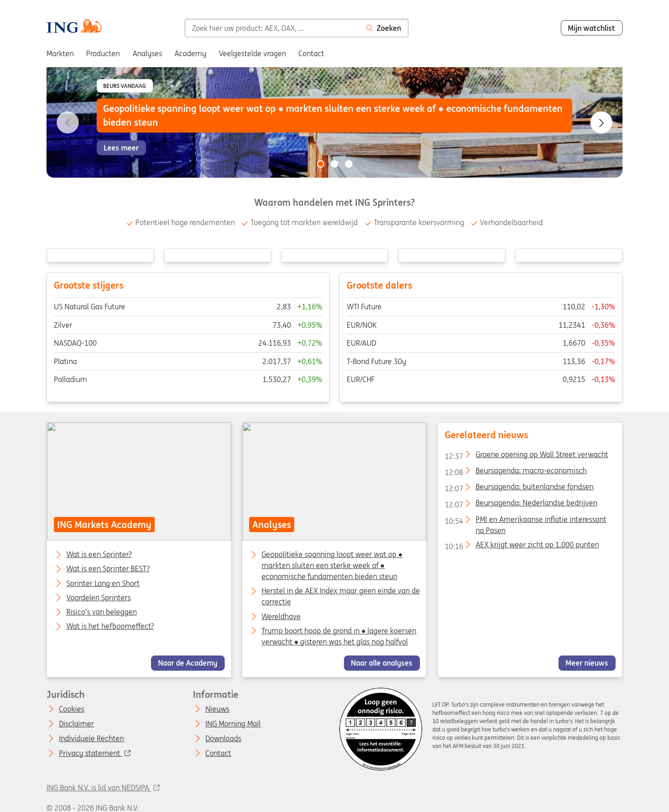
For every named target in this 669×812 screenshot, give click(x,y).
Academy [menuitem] (190, 53)
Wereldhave (281, 616)
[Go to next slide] (601, 122)
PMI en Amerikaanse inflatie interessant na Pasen (525, 521)
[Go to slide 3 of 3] (349, 164)
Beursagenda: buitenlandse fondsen (519, 488)
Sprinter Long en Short (103, 583)
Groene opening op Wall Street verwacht (526, 456)
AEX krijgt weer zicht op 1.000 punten (521, 546)
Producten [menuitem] (103, 53)
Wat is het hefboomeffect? (110, 626)
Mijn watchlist (591, 28)
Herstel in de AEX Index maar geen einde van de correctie (341, 596)
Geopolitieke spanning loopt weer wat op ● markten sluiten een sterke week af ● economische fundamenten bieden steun (332, 565)
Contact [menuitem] (311, 53)
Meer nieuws (587, 663)
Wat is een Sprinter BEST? (108, 569)
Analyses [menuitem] (147, 53)
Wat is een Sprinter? (99, 555)
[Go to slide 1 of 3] (320, 164)
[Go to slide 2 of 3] (335, 164)
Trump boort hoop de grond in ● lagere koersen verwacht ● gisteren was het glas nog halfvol (339, 636)
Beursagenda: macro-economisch (515, 472)
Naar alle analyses (382, 663)
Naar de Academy (188, 663)
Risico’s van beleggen (102, 612)
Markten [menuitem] (60, 53)
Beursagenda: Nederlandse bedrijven (521, 505)
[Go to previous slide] (68, 122)
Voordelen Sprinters (99, 598)
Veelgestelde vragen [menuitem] (252, 53)
